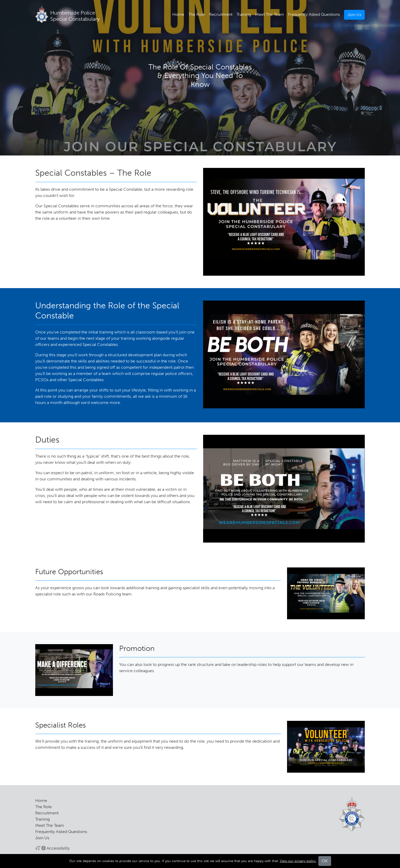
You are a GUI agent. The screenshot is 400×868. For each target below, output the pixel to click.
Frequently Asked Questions (314, 14)
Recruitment (221, 14)
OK (325, 861)
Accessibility (52, 848)
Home (178, 14)
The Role (197, 14)
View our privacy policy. (298, 861)
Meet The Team (270, 14)
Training (244, 14)
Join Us (354, 15)
